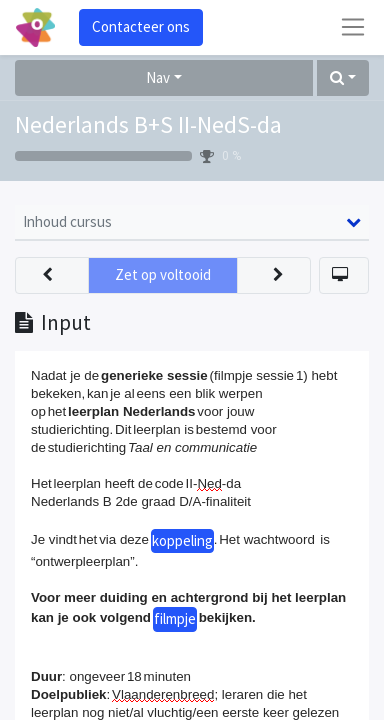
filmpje (175, 618)
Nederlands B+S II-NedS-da (148, 125)
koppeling (182, 540)
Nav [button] (158, 77)
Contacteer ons (141, 26)
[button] (343, 78)
